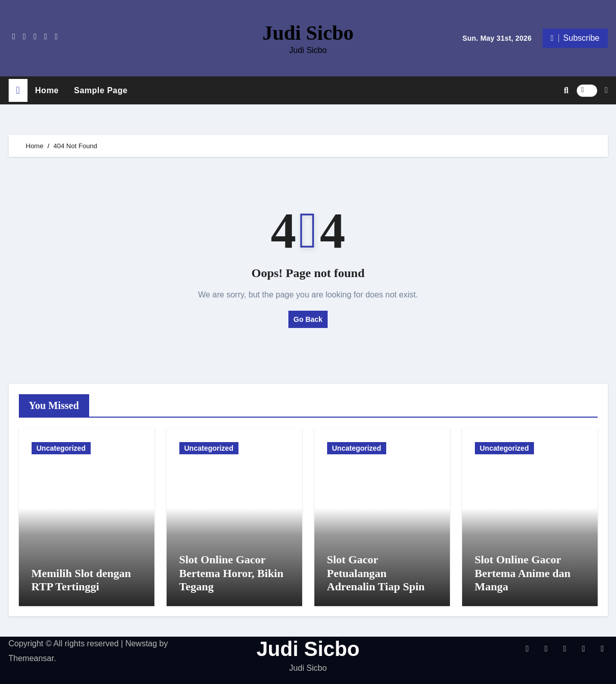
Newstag (141, 644)
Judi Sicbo (308, 33)
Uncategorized (61, 448)
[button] (606, 90)
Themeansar (31, 658)
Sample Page (101, 90)
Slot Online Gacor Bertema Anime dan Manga (523, 573)
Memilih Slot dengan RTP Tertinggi (82, 580)
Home (47, 90)
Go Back (308, 319)
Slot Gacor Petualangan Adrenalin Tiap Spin (376, 573)
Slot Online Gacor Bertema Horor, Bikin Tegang (232, 573)
